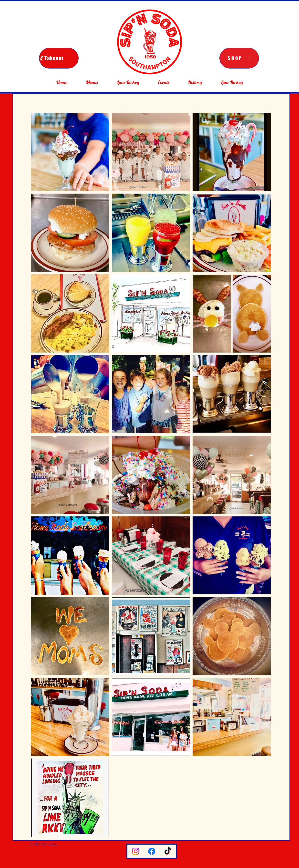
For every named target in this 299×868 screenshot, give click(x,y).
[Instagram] (136, 851)
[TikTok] (168, 851)
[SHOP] (239, 58)
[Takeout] (59, 58)
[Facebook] (152, 851)
